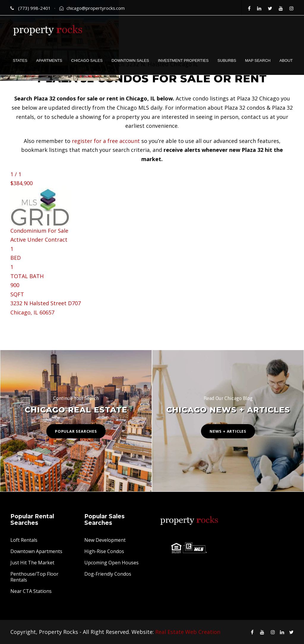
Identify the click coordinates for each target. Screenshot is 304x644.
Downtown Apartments (36, 551)
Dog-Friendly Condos (108, 574)
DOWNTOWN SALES (130, 60)
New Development (105, 540)
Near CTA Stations (31, 591)
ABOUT (286, 60)
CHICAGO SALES (87, 60)
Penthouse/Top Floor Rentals (34, 577)
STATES (20, 60)
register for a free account (106, 141)
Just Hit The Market (32, 563)
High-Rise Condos (104, 551)
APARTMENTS (49, 60)
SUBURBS (227, 60)
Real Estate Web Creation (188, 632)
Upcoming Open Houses (111, 563)
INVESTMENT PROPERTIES (183, 60)
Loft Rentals (24, 540)
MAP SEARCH (258, 60)
